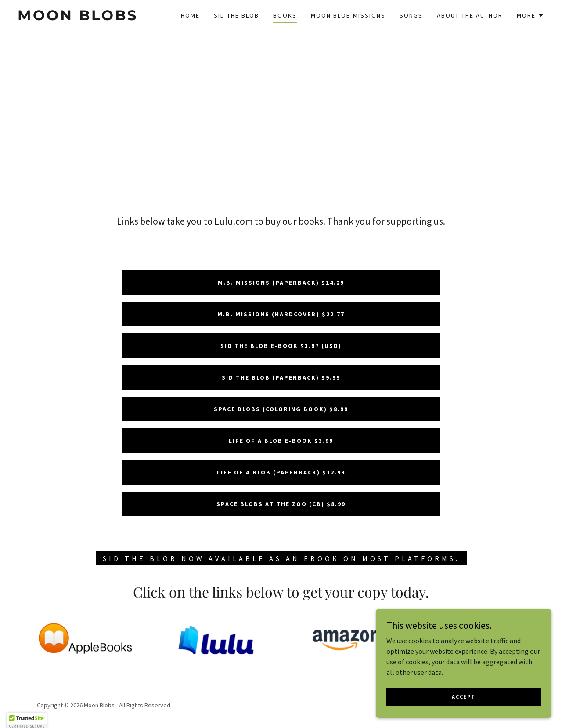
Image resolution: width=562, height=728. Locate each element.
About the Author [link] (470, 15)
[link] (90, 18)
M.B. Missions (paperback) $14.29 (281, 283)
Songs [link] (411, 15)
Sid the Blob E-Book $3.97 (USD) (281, 346)
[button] (531, 15)
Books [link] (285, 15)
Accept (463, 702)
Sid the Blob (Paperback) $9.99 (281, 377)
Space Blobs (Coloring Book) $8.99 (281, 409)
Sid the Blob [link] (236, 15)
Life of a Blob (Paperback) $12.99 (281, 472)
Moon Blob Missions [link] (348, 15)
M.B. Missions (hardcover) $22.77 (281, 314)
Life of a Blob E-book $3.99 (281, 441)
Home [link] (190, 15)
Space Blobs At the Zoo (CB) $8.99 (281, 504)
